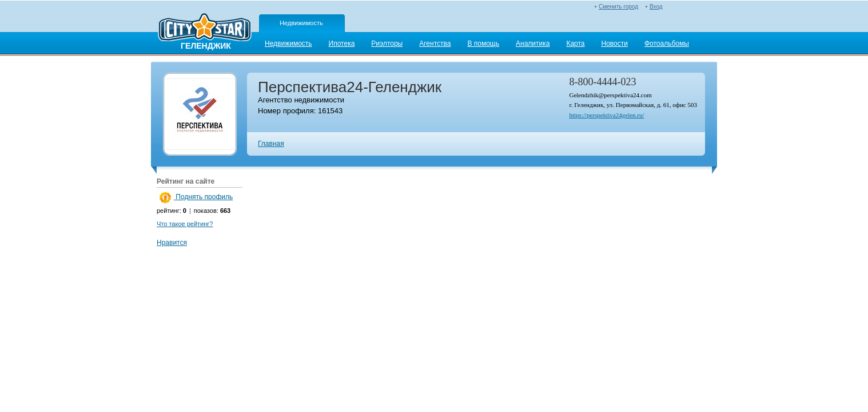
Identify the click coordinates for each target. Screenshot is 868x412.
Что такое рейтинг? (185, 224)
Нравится (172, 243)
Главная (271, 144)
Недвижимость (301, 23)
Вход (656, 7)
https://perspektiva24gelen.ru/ (606, 115)
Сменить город (618, 7)
